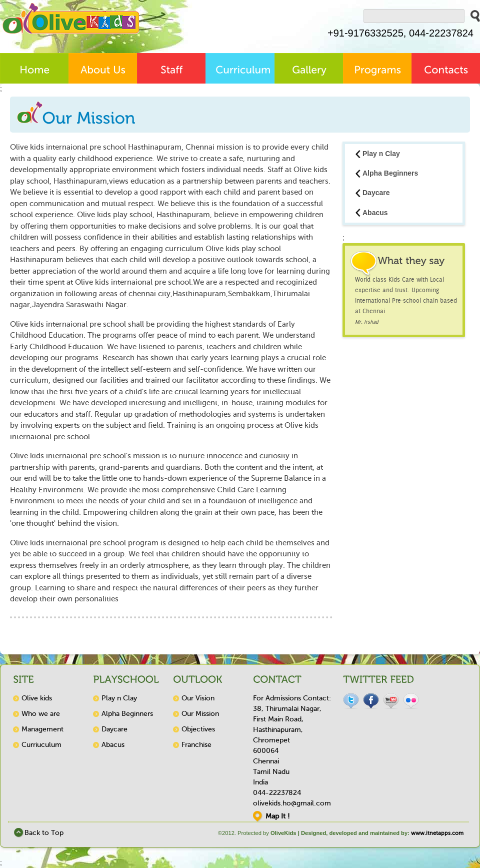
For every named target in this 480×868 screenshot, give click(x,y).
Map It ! (277, 816)
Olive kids (37, 698)
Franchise (196, 745)
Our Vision (198, 698)
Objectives (198, 729)
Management (42, 729)
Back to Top (44, 833)
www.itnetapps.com (437, 833)
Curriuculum (41, 745)
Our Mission (200, 714)
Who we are (41, 714)
